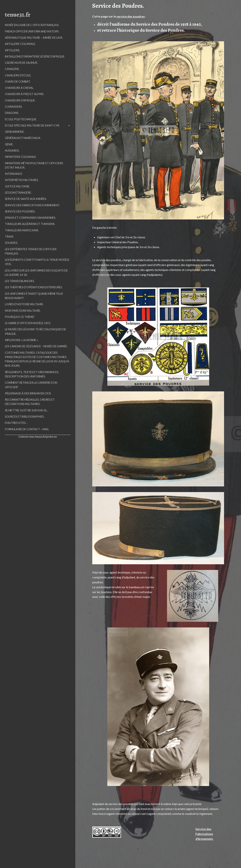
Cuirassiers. (14, 107)
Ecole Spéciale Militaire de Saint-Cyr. (32, 125)
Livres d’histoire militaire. (24, 304)
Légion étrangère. (18, 193)
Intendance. (14, 174)
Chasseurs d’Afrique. (20, 100)
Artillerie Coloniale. (20, 44)
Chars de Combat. (18, 82)
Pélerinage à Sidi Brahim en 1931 (28, 393)
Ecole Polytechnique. (21, 119)
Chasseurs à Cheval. (19, 88)
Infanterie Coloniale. (21, 157)
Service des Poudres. (20, 211)
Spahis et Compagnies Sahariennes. (30, 218)
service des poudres (131, 16)
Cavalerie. (12, 69)
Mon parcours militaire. (23, 311)
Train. (9, 237)
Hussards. (12, 151)
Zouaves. (11, 243)
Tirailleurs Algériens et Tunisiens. (30, 224)
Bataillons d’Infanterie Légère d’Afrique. (35, 56)
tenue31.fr (18, 15)
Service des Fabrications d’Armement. (32, 205)
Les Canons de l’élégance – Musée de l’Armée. (36, 346)
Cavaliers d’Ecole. (18, 75)
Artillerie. (13, 50)
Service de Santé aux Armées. (26, 199)
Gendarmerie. (15, 132)
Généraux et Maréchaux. (23, 138)
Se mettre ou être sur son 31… (27, 410)
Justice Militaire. (17, 186)
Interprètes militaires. (22, 180)
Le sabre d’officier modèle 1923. (28, 323)
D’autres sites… (16, 423)
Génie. (9, 144)
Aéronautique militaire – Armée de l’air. (34, 38)
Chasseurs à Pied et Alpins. (24, 94)
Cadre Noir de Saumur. (21, 63)
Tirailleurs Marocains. (22, 230)
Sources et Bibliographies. (25, 417)
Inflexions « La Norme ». (22, 340)
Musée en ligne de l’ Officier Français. (32, 25)
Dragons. (12, 113)
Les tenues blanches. (20, 281)
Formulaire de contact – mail (27, 429)
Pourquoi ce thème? (20, 317)
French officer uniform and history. (32, 31)
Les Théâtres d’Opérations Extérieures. (34, 287)
